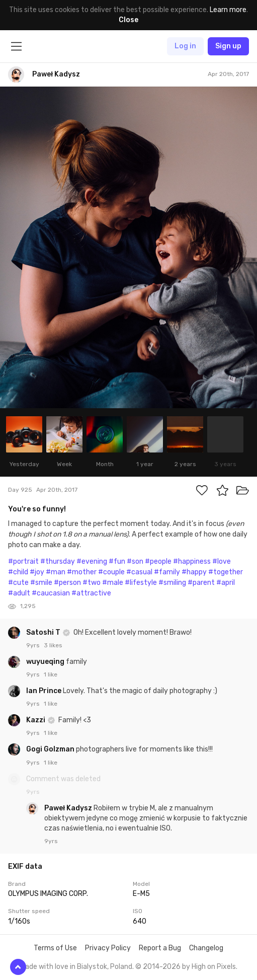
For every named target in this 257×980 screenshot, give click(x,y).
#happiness (192, 561)
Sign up (228, 46)
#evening (92, 561)
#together (226, 572)
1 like (51, 674)
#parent (201, 583)
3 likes (53, 645)
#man (56, 572)
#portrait (23, 561)
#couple (111, 572)
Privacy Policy (108, 948)
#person (67, 583)
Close (128, 20)
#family (167, 572)
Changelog (206, 948)
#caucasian (51, 593)
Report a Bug (160, 948)
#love (222, 561)
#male (113, 583)
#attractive (91, 593)
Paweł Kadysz (69, 808)
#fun (117, 561)
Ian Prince (45, 691)
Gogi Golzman (51, 749)
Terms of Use (55, 948)
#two (92, 583)
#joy (37, 572)
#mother (82, 572)
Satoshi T (44, 632)
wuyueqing (46, 662)
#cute (18, 583)
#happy (194, 572)
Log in (185, 46)
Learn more (228, 10)
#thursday (58, 561)
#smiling (172, 583)
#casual (139, 572)
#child (18, 572)
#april (226, 583)
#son (135, 561)
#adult (19, 593)
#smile (41, 583)
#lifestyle (141, 583)
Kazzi (36, 720)
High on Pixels (214, 967)
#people (158, 561)
